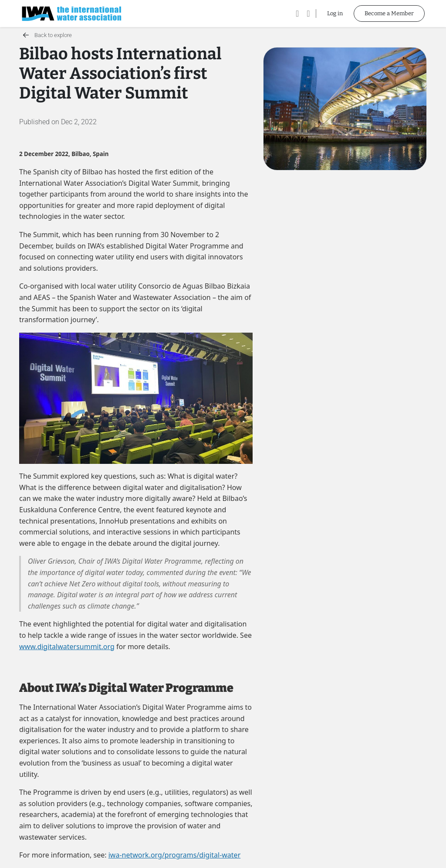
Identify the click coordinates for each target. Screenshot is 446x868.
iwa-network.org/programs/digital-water (175, 855)
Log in (335, 13)
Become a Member (389, 13)
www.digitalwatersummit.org (67, 647)
